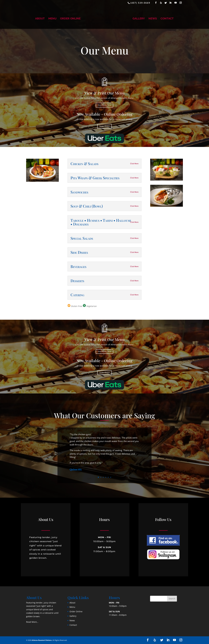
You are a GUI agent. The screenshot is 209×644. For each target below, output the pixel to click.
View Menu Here (105, 105)
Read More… (32, 622)
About (40, 19)
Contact (167, 19)
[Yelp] (161, 3)
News (153, 19)
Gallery (139, 19)
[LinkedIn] (171, 3)
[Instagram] (181, 3)
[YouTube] (176, 3)
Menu (52, 19)
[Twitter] (166, 3)
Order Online (70, 19)
